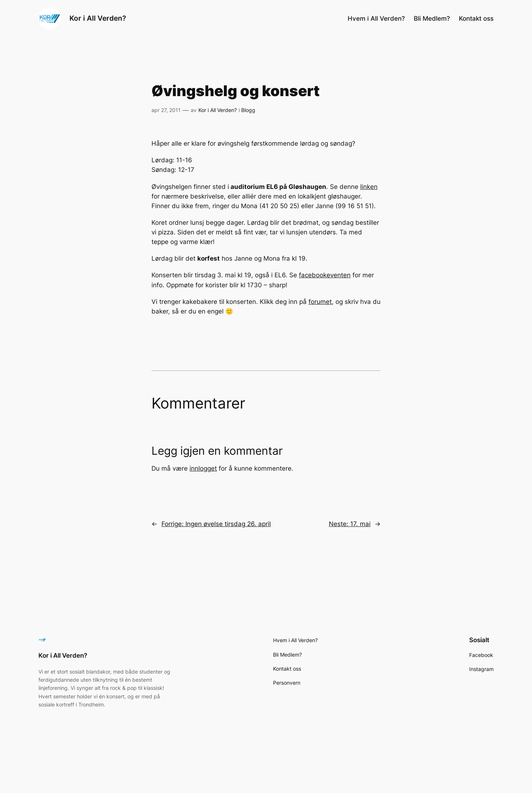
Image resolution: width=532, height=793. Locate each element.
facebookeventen (325, 275)
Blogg (248, 110)
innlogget (203, 468)
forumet (320, 302)
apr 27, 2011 (166, 110)
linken (369, 187)
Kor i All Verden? (98, 18)
